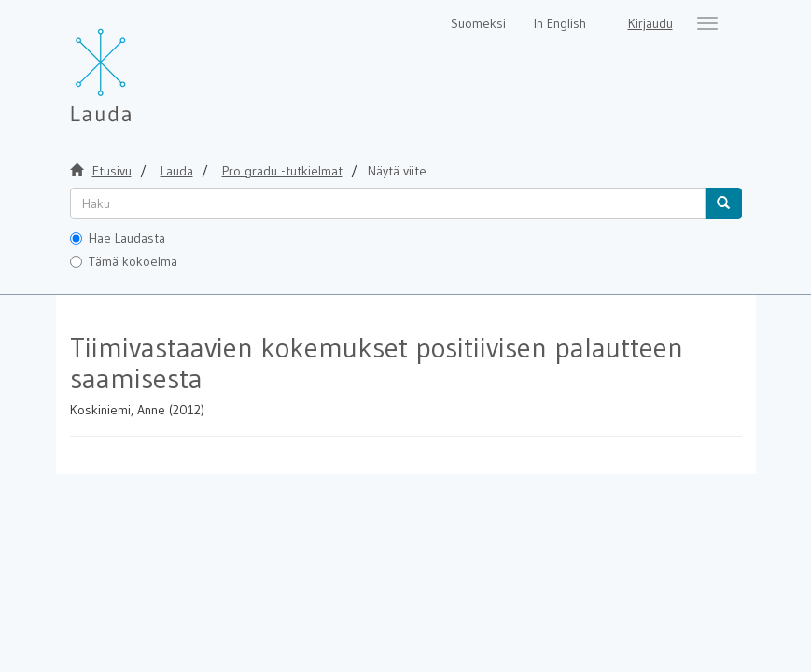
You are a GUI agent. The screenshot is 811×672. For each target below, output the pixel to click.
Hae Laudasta (118, 238)
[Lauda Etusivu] (140, 65)
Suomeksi (478, 23)
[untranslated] (388, 203)
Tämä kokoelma (124, 261)
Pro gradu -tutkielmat (282, 171)
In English (560, 23)
